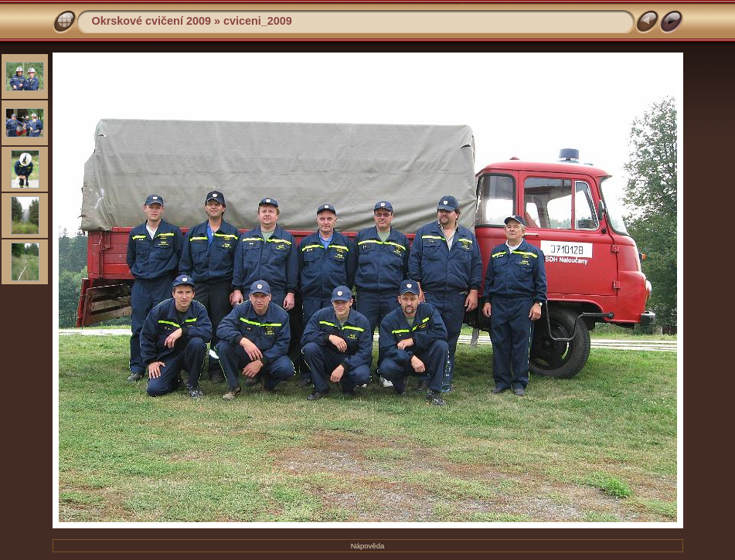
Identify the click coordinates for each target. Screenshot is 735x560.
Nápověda (368, 546)
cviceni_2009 (258, 21)
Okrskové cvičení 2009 (151, 21)
